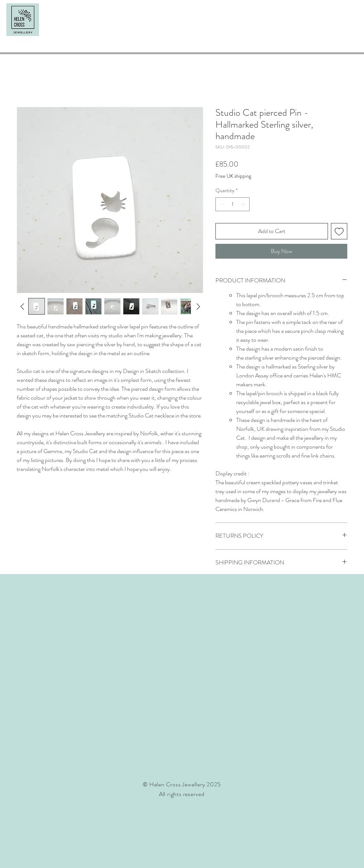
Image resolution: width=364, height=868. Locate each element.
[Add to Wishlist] (339, 231)
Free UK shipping (233, 176)
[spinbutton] (233, 204)
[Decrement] (221, 204)
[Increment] (244, 204)
